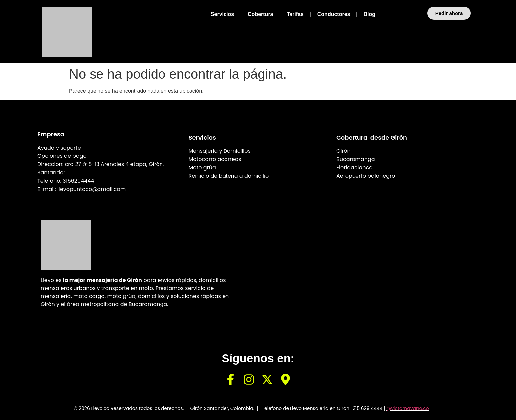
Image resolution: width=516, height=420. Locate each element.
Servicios (222, 14)
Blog (369, 14)
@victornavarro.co (408, 408)
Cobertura (260, 14)
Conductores (334, 14)
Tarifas (295, 14)
